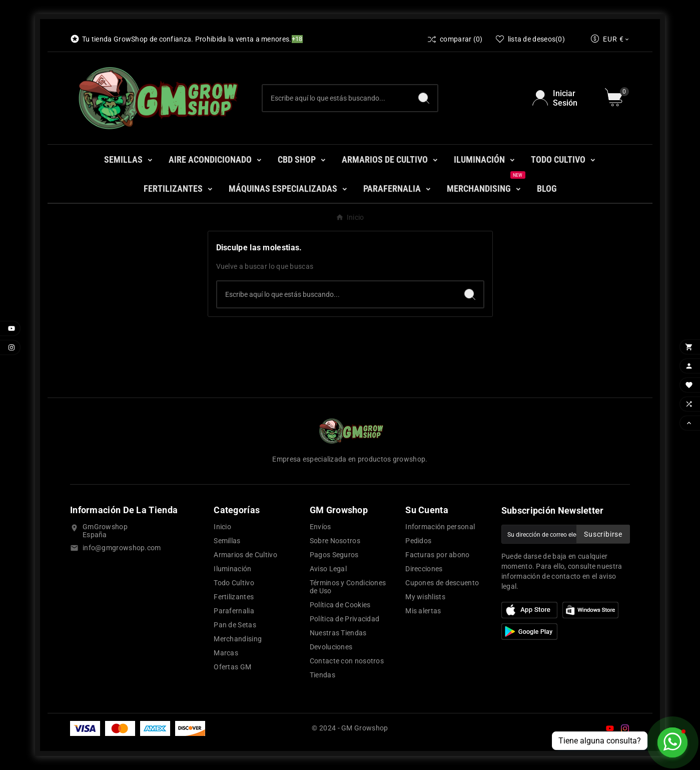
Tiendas (322, 675)
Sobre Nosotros (335, 541)
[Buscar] (336, 98)
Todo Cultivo (234, 583)
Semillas (227, 541)
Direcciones (424, 569)
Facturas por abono (437, 555)
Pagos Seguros (334, 555)
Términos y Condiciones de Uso (348, 587)
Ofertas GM (232, 667)
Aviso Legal (328, 569)
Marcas (226, 653)
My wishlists (425, 597)
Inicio (222, 527)
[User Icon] (563, 98)
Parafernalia (234, 611)
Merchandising (238, 639)
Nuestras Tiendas (338, 633)
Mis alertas (423, 611)
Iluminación (232, 569)
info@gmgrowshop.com (122, 548)
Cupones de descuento (442, 583)
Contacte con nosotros (347, 661)
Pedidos (418, 541)
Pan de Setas (235, 625)
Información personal (440, 527)
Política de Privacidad (345, 619)
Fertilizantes (234, 597)
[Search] (424, 98)
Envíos (320, 527)
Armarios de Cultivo (245, 555)
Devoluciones (331, 647)
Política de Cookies (340, 605)
